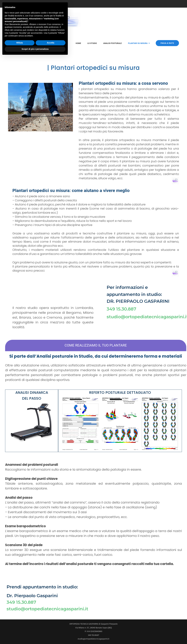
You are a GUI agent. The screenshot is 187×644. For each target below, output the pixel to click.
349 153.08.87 (15, 4)
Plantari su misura (138, 43)
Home (78, 43)
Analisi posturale (112, 43)
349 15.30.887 (121, 309)
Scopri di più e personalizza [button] (35, 636)
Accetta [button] (51, 630)
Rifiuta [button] (20, 630)
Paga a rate (167, 43)
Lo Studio (92, 43)
